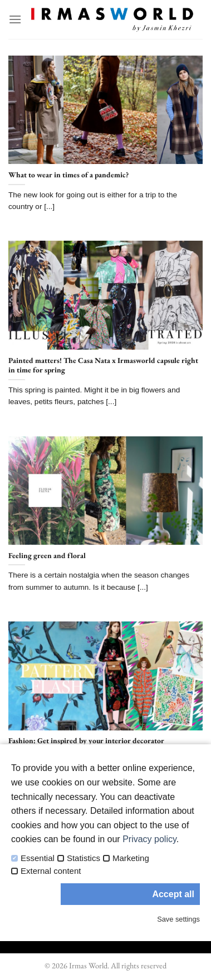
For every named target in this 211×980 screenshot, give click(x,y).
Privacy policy (149, 839)
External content (51, 871)
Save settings (178, 919)
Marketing (131, 858)
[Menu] (15, 19)
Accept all (173, 894)
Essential (38, 858)
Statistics (84, 858)
